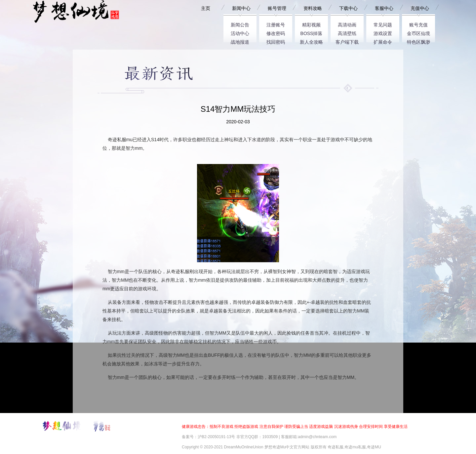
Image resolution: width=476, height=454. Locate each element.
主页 (206, 8)
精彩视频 (311, 24)
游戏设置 (383, 32)
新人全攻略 (311, 41)
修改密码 (276, 32)
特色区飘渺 (418, 41)
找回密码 (276, 41)
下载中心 (348, 8)
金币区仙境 (418, 32)
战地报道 (240, 41)
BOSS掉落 (312, 32)
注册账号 (276, 24)
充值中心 (420, 8)
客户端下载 (347, 41)
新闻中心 (241, 8)
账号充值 (418, 24)
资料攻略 (313, 8)
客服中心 (384, 8)
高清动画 (347, 24)
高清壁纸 (347, 32)
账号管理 (277, 8)
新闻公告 (240, 24)
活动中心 (240, 32)
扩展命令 (383, 41)
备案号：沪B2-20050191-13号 (208, 437)
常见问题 (383, 24)
